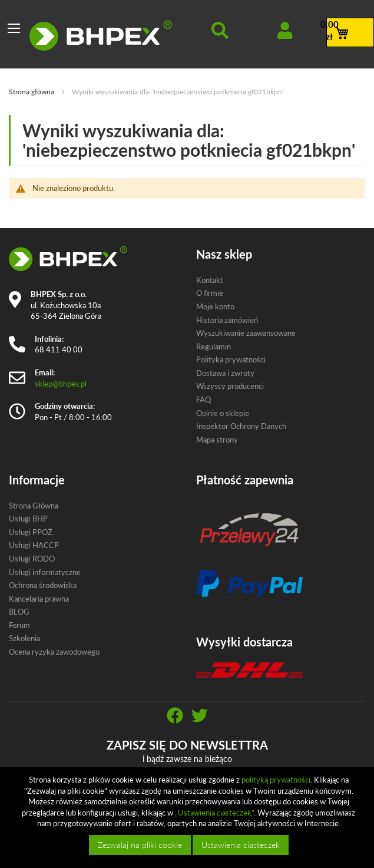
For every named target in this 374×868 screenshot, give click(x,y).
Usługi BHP (28, 519)
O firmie (210, 293)
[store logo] (101, 35)
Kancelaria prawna (39, 599)
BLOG (19, 612)
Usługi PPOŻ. (32, 532)
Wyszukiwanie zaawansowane (246, 333)
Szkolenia (24, 638)
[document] (188, 818)
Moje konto (215, 306)
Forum (19, 625)
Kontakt (210, 280)
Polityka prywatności (231, 359)
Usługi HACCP (34, 545)
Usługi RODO (32, 559)
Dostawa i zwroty (225, 373)
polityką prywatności (276, 780)
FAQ (203, 400)
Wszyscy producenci (230, 386)
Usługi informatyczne (45, 572)
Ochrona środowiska (43, 585)
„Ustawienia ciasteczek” (214, 813)
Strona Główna (34, 506)
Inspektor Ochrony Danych (241, 426)
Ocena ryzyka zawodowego (54, 652)
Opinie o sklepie (223, 413)
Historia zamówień (227, 320)
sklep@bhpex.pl (61, 384)
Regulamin (214, 346)
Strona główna (32, 92)
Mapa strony (217, 440)
